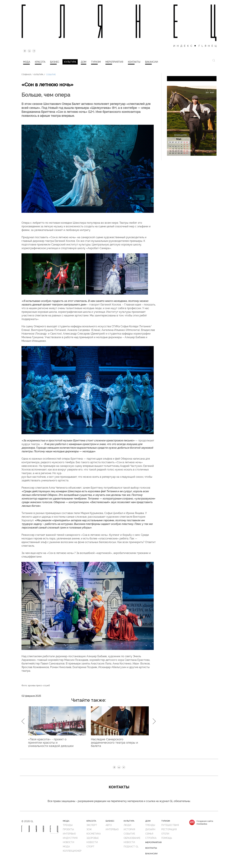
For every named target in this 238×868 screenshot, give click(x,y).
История (129, 829)
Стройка (151, 838)
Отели (165, 833)
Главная (26, 74)
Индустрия (70, 838)
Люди (127, 825)
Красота (40, 62)
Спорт (90, 846)
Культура (70, 62)
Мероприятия (114, 62)
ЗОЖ (89, 829)
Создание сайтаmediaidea (205, 822)
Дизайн (150, 829)
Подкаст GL (131, 846)
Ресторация (169, 829)
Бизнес (55, 62)
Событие (51, 74)
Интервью (69, 833)
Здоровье (93, 838)
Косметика (94, 833)
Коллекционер (72, 851)
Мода (27, 62)
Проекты (68, 829)
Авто (109, 825)
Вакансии (152, 62)
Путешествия (170, 825)
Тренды (68, 825)
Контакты (134, 62)
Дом (84, 62)
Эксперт (92, 825)
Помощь (167, 838)
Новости (69, 842)
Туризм (96, 62)
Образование (132, 838)
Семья (149, 833)
